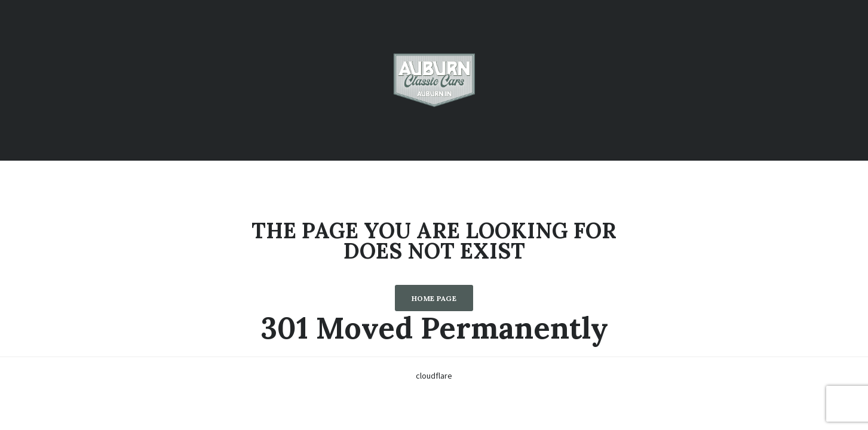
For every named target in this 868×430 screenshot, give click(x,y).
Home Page (434, 298)
